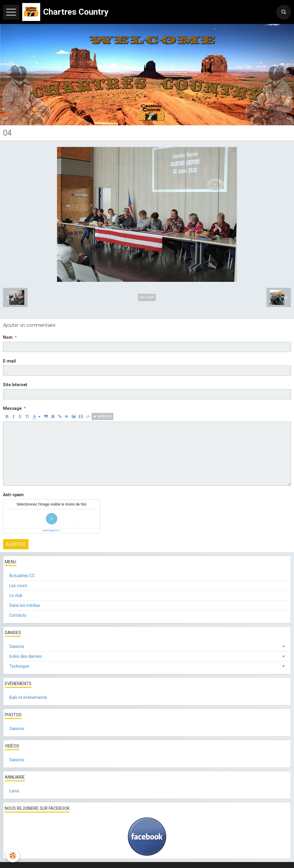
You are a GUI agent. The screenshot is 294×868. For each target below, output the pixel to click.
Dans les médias (25, 605)
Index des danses (26, 656)
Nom (8, 337)
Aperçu (102, 416)
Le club (16, 595)
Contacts (18, 615)
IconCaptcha (50, 530)
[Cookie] (13, 856)
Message (12, 408)
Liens (14, 791)
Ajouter (16, 544)
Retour (147, 297)
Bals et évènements (28, 697)
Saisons (17, 646)
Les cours (18, 586)
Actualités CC (22, 576)
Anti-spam (13, 495)
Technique (19, 666)
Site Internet (15, 385)
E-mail (9, 361)
